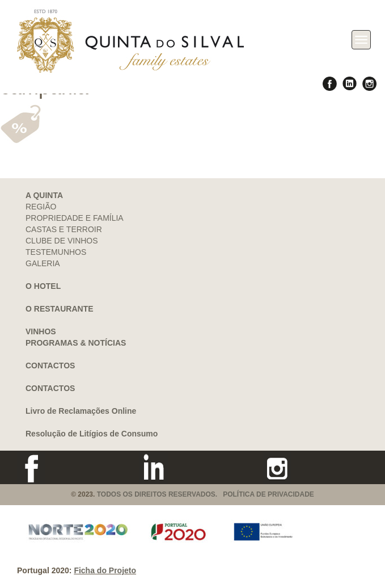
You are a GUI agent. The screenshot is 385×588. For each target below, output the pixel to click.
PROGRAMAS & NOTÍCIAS (76, 343)
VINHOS (41, 331)
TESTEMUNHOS (56, 252)
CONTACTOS (50, 366)
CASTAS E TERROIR (64, 229)
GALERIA (43, 263)
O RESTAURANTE (60, 309)
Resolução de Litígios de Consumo (92, 434)
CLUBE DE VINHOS (62, 241)
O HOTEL (43, 286)
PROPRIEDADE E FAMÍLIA (75, 218)
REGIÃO (41, 207)
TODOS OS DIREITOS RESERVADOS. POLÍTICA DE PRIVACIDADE (206, 494)
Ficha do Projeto (105, 570)
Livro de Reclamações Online (81, 411)
